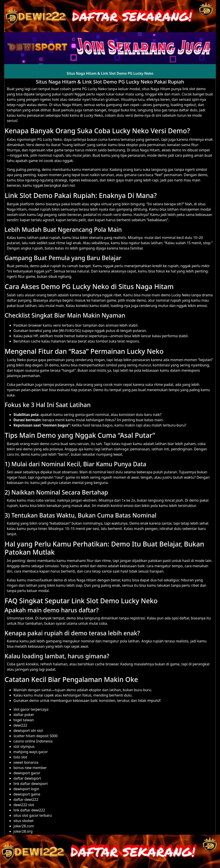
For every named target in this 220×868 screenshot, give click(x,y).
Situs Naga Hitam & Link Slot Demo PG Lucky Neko (110, 73)
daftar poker (24, 715)
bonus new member (30, 768)
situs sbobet (23, 821)
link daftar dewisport (31, 784)
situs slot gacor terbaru (33, 815)
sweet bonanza (26, 762)
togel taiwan (24, 720)
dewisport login (26, 789)
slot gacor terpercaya (31, 709)
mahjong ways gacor (31, 752)
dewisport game (27, 794)
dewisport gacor (27, 773)
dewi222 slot (24, 805)
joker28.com (24, 826)
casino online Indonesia (33, 741)
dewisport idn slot (28, 731)
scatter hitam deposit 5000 (35, 736)
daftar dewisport (27, 778)
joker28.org (23, 831)
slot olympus (24, 746)
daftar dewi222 (26, 799)
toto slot (20, 757)
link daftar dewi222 (29, 810)
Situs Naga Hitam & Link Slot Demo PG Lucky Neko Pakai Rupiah (110, 82)
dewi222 (20, 725)
